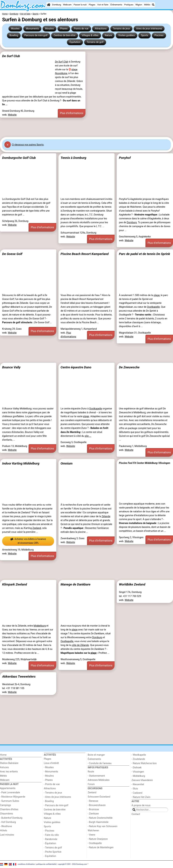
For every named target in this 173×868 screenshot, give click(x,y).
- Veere (91, 835)
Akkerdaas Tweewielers (19, 676)
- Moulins (49, 776)
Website (12, 115)
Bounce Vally (11, 367)
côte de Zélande (80, 645)
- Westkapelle (139, 755)
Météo (147, 5)
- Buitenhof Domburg (11, 818)
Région (139, 5)
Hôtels (4, 831)
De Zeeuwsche (129, 367)
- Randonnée (51, 839)
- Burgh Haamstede (98, 822)
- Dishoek (137, 768)
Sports (145, 35)
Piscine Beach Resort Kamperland (84, 254)
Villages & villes (90, 35)
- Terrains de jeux (53, 793)
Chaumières (7, 814)
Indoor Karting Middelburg (21, 463)
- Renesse (93, 801)
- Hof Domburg (8, 822)
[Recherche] (153, 5)
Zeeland (37, 528)
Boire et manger (96, 755)
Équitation (75, 42)
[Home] (49, 5)
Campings (5, 805)
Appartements (8, 788)
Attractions (101, 29)
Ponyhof (125, 158)
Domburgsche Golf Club (19, 158)
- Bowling (49, 801)
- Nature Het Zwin (141, 797)
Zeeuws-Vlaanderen (142, 780)
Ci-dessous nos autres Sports (28, 145)
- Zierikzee (93, 814)
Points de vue (81, 29)
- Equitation (50, 856)
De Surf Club (11, 56)
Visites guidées (126, 35)
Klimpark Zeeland (15, 584)
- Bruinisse (93, 809)
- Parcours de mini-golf (56, 805)
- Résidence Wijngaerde (13, 797)
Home (3, 755)
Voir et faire (103, 5)
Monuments (32, 29)
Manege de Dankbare (75, 584)
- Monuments (51, 772)
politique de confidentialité (46, 864)
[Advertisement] (86, 127)
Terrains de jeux (121, 29)
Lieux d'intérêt (51, 763)
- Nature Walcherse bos (144, 763)
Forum (91, 784)
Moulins (49, 29)
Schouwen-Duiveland (99, 797)
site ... (88, 436)
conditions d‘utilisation (26, 864)
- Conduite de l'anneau (100, 763)
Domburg (57, 5)
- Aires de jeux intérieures (57, 797)
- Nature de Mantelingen (101, 847)
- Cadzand (137, 793)
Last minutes (7, 835)
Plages (92, 5)
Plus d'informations (72, 113)
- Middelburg (138, 776)
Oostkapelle (153, 307)
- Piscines (49, 831)
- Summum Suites (10, 801)
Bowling (14, 35)
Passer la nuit (80, 5)
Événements (116, 5)
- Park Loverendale (10, 793)
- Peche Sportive (53, 852)
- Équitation (50, 843)
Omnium (66, 463)
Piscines (159, 35)
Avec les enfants (9, 772)
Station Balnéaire (9, 763)
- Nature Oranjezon (98, 839)
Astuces (4, 767)
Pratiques (129, 5)
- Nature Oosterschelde (100, 818)
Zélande (106, 516)
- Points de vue (52, 784)
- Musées (49, 767)
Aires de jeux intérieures (149, 29)
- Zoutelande (138, 759)
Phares (64, 29)
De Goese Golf (12, 254)
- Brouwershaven (97, 805)
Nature (108, 35)
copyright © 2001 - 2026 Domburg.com (72, 864)
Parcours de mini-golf (36, 35)
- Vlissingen (138, 772)
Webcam (67, 5)
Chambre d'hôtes (9, 809)
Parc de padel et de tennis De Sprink (144, 254)
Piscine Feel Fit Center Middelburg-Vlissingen (145, 463)
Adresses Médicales (99, 780)
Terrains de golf (95, 42)
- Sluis (135, 789)
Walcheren (93, 831)
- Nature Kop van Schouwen (103, 826)
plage (157, 295)
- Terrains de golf (53, 848)
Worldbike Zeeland (132, 584)
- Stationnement (96, 776)
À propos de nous (141, 805)
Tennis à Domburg (73, 158)
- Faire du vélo (51, 835)
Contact (136, 814)
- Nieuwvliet (138, 784)
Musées (15, 29)
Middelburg (40, 626)
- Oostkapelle (95, 843)
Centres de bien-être (65, 35)
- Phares (48, 780)
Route (91, 772)
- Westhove (6, 826)
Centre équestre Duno (76, 367)
